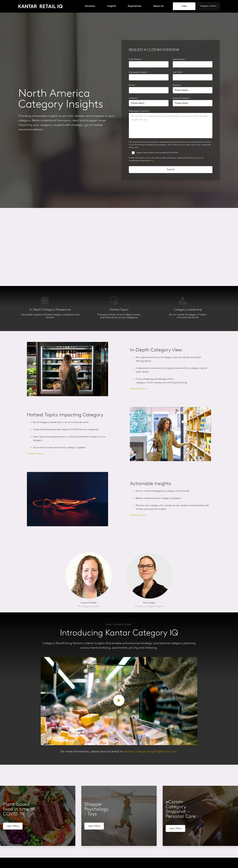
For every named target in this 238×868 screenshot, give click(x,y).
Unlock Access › (35, 454)
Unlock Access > (138, 389)
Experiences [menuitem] (134, 6)
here (152, 161)
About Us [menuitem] (158, 6)
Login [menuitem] (184, 6)
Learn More (13, 826)
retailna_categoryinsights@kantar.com (150, 752)
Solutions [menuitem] (90, 6)
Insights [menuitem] (111, 6)
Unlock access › (138, 515)
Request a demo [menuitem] (209, 6)
